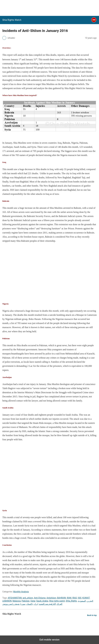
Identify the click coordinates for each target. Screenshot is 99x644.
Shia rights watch (57, 601)
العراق (59, 604)
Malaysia (17, 601)
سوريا (23, 604)
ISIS (80, 598)
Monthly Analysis (21, 592)
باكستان (30, 604)
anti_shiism (28, 598)
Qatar (33, 601)
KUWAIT (86, 598)
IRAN (69, 598)
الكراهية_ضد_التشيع (48, 604)
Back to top (92, 615)
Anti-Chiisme (40, 598)
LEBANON (7, 601)
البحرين (90, 601)
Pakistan (26, 601)
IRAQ (75, 598)
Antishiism (51, 598)
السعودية (82, 601)
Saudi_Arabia (42, 601)
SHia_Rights (71, 601)
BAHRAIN (61, 598)
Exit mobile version (49, 640)
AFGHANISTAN (15, 598)
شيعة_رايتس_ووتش (11, 604)
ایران (36, 604)
